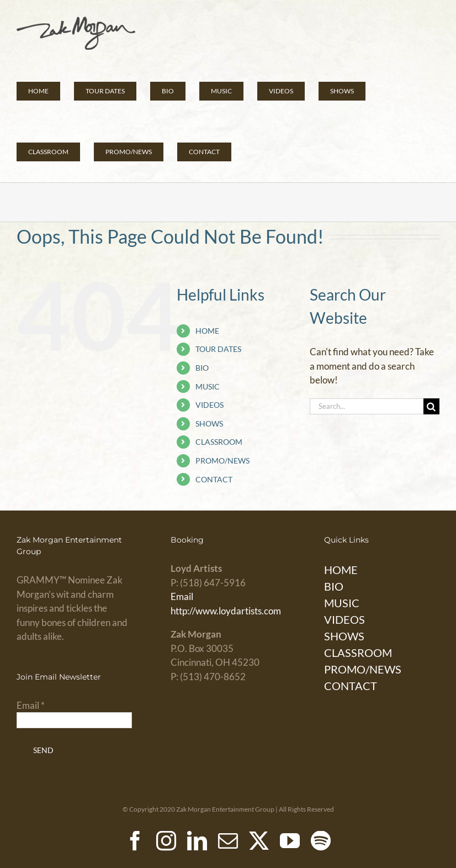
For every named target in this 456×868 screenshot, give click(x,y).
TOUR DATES (218, 349)
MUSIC (208, 386)
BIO (202, 368)
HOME (207, 331)
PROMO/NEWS (222, 461)
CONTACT (214, 479)
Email (182, 596)
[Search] (431, 406)
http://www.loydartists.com (226, 611)
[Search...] (367, 406)
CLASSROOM (219, 442)
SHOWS (209, 424)
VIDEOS (210, 405)
